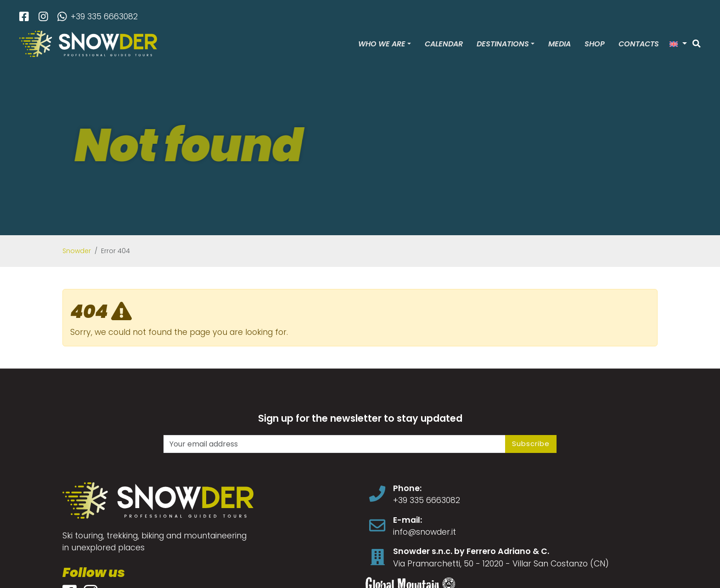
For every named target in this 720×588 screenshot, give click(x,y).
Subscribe (531, 444)
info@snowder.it (425, 532)
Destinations (503, 44)
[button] (678, 44)
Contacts (639, 44)
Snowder (77, 251)
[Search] (697, 44)
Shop (595, 44)
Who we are (382, 44)
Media (560, 44)
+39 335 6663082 (98, 17)
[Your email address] (335, 444)
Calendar (444, 44)
